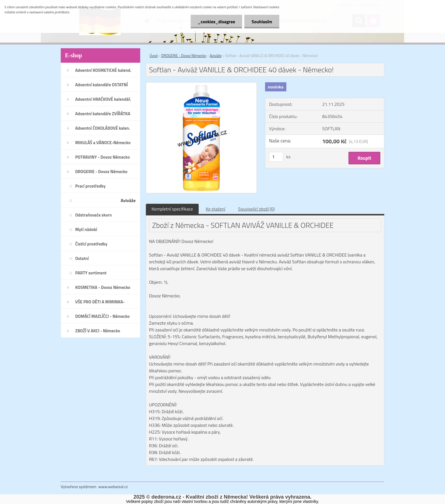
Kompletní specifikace (172, 209)
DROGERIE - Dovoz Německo (184, 56)
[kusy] (276, 157)
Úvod (154, 56)
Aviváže (216, 56)
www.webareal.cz (113, 487)
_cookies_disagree (216, 22)
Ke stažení (216, 209)
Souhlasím (262, 22)
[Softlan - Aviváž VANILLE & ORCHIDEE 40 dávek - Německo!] (201, 85)
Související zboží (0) (256, 209)
